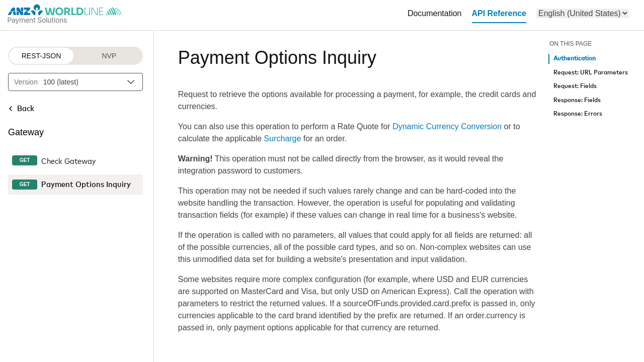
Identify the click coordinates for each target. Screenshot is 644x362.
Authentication (575, 59)
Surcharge (283, 139)
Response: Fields (577, 100)
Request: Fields (575, 86)
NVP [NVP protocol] (109, 56)
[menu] (583, 13)
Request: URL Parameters (591, 73)
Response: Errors (578, 114)
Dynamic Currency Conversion (447, 126)
